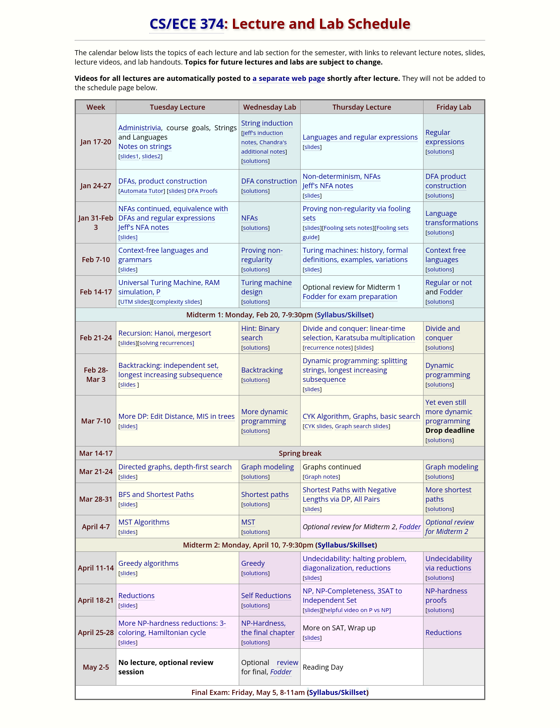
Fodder (451, 292)
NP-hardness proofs (446, 595)
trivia (153, 128)
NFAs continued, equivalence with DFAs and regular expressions (173, 213)
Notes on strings (145, 146)
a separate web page (289, 78)
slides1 (129, 156)
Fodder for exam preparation (350, 296)
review (288, 662)
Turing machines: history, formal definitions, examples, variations (355, 255)
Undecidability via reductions (449, 563)
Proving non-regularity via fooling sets (356, 213)
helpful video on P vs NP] (357, 610)
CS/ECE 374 (187, 24)
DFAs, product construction (163, 181)
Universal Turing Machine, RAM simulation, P (169, 287)
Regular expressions (445, 137)
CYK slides (318, 426)
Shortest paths (265, 494)
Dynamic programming (448, 370)
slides (312, 147)
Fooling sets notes (348, 227)
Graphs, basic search (387, 416)
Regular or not (449, 282)
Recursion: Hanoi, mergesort (165, 333)
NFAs (249, 218)
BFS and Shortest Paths (156, 494)
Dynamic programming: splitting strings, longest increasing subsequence (355, 370)
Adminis (131, 128)
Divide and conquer (443, 333)
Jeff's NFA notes (328, 185)
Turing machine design (266, 287)
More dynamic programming (264, 416)
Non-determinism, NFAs (341, 176)
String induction (267, 123)
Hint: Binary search (260, 333)
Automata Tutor (142, 191)
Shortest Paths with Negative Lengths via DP (349, 494)
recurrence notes (328, 347)
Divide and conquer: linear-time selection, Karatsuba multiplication (359, 333)
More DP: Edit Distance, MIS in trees (176, 416)
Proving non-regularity (262, 255)
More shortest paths (448, 494)
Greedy (253, 563)
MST (248, 522)
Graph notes (321, 476)
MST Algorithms (144, 522)
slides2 (151, 156)
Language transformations (452, 218)
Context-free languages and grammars (163, 255)
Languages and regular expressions (360, 137)
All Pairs (367, 499)
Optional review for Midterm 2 (450, 527)
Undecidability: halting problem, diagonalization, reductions (354, 563)
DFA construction (269, 181)
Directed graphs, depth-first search (175, 467)
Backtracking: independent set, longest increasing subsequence (170, 370)
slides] (129, 426)
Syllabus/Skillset (344, 315)
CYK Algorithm (326, 416)
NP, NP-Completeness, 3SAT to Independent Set (352, 595)
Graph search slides (361, 426)
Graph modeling (268, 467)
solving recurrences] (167, 343)
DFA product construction (446, 181)
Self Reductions (266, 595)
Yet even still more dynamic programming (449, 411)
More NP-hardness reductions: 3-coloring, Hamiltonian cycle (172, 628)
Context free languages (446, 255)
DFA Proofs (202, 191)
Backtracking (262, 370)
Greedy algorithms (148, 563)
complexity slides (177, 301)
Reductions (136, 595)
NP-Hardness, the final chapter (268, 628)
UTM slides (135, 301)
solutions (255, 161)
